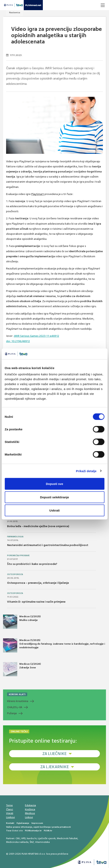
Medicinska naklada (17, 842)
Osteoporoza (15, 574)
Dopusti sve (54, 484)
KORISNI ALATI (17, 694)
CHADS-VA (15, 707)
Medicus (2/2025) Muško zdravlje (22, 622)
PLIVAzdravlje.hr (33, 831)
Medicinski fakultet (67, 838)
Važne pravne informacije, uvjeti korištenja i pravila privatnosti (38, 827)
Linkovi (29, 817)
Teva (9, 831)
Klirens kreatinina (18, 701)
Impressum (37, 823)
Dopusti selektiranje (54, 497)
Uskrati (54, 510)
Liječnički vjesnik (47, 838)
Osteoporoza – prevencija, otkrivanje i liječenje (38, 583)
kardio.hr (32, 838)
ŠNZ (32, 842)
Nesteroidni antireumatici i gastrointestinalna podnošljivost (48, 545)
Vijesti (10, 813)
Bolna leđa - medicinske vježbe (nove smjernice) (38, 526)
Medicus (30, 813)
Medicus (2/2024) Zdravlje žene (22, 669)
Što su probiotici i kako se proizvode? (32, 564)
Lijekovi (10, 817)
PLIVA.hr (48, 831)
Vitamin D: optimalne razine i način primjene (36, 602)
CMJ (18, 838)
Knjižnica (30, 809)
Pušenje (12, 713)
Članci (10, 809)
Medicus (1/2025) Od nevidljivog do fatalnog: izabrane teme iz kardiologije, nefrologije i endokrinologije (54, 645)
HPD (23, 838)
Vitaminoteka (42, 842)
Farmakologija (15, 537)
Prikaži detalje (86, 471)
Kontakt (10, 823)
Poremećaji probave (18, 556)
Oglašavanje (23, 823)
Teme (9, 805)
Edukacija (30, 805)
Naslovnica (15, 12)
